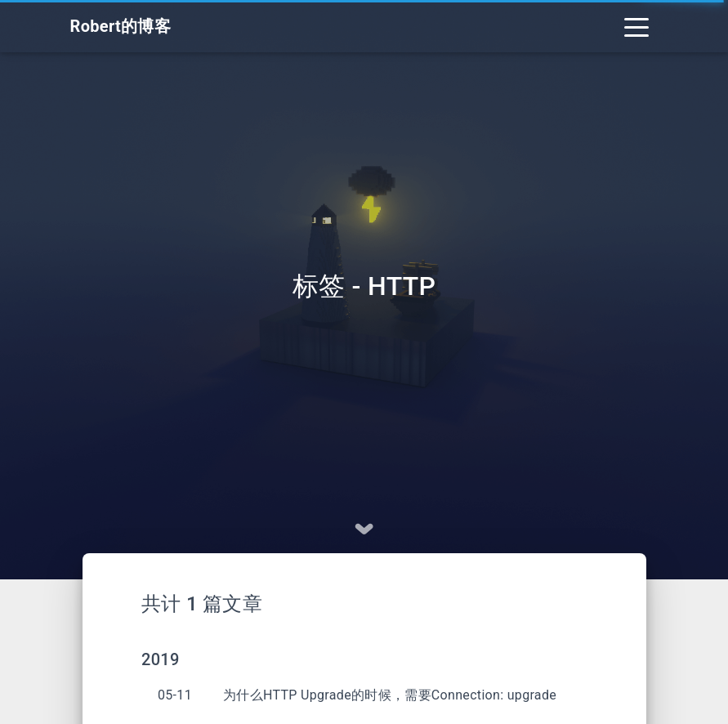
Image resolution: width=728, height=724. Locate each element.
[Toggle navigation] (636, 26)
